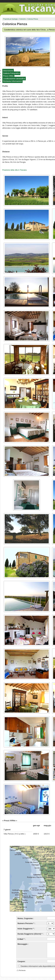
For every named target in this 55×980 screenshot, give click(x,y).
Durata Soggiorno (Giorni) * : (31, 934)
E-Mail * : (22, 939)
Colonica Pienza (33, 19)
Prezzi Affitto (8, 76)
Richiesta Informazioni (12, 81)
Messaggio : (23, 944)
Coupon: (21, 961)
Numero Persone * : (26, 923)
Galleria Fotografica (11, 73)
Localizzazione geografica (14, 79)
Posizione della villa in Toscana (14, 170)
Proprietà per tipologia (10, 19)
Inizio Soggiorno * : (26, 929)
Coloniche (22, 19)
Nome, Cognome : (26, 918)
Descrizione (8, 71)
